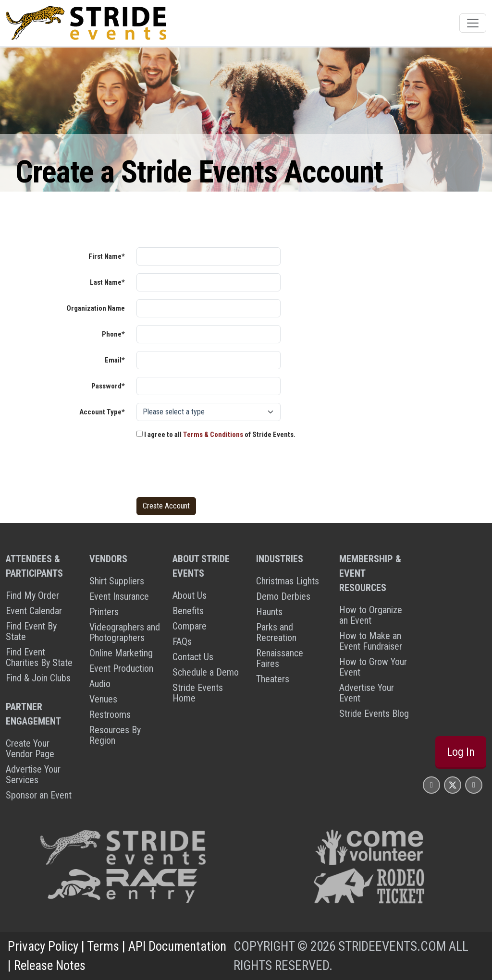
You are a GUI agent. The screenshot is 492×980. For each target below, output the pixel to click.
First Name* (107, 256)
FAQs (182, 641)
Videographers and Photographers (125, 632)
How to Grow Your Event (373, 667)
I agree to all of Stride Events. (216, 435)
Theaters (273, 679)
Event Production (121, 668)
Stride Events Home (198, 693)
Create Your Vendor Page (30, 749)
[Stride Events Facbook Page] (431, 785)
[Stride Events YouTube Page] (474, 785)
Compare (190, 626)
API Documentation (177, 946)
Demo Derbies (283, 596)
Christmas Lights (288, 581)
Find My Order (32, 595)
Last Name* (107, 282)
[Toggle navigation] (473, 23)
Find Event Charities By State (39, 657)
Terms (103, 946)
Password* (108, 386)
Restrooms (110, 714)
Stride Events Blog (374, 714)
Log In (461, 752)
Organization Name (96, 308)
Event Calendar (34, 611)
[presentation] (209, 471)
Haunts (269, 612)
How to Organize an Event (371, 615)
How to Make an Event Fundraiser (371, 641)
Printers (104, 612)
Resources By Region (115, 735)
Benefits (188, 611)
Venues (103, 699)
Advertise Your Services (33, 774)
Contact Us (193, 657)
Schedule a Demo (206, 672)
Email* (115, 360)
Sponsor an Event (39, 795)
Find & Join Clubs (38, 678)
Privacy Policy (43, 946)
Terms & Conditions (213, 435)
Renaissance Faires (280, 658)
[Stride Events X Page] (453, 785)
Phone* (113, 334)
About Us (190, 595)
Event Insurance (119, 596)
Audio (100, 684)
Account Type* (102, 412)
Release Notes (50, 966)
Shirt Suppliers (117, 581)
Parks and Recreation (276, 632)
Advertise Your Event (367, 693)
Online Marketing (121, 653)
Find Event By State (31, 631)
